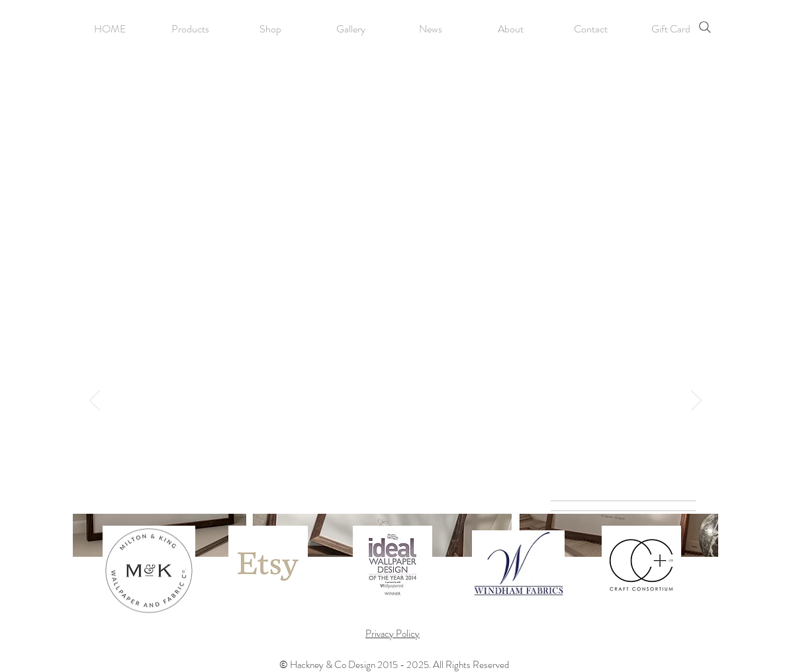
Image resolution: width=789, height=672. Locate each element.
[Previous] (95, 401)
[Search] (705, 27)
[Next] (696, 401)
